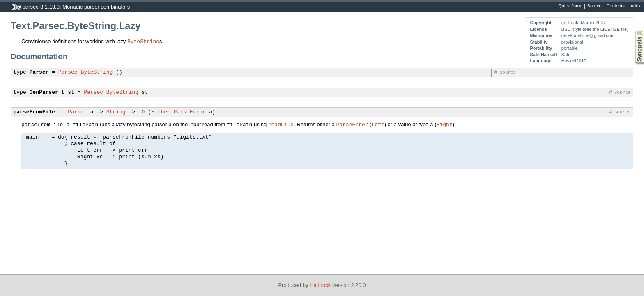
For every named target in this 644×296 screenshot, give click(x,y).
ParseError (190, 112)
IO (142, 112)
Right (445, 124)
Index (635, 6)
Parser (39, 72)
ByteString (143, 41)
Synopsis (633, 30)
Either (161, 112)
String (116, 112)
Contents (616, 6)
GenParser (44, 92)
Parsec (68, 72)
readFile (281, 124)
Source (595, 6)
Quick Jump (570, 6)
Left (378, 124)
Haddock (320, 285)
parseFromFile (34, 112)
